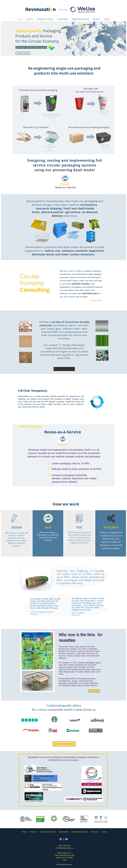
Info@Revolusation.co (64, 848)
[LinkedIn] (67, 839)
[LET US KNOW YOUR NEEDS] (64, 744)
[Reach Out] (97, 300)
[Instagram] (64, 839)
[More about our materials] (64, 369)
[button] (23, 53)
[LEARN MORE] (94, 691)
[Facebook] (60, 839)
